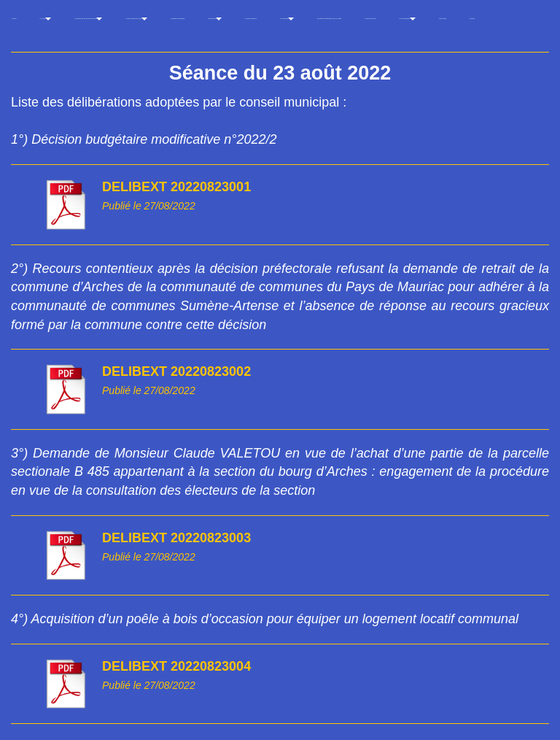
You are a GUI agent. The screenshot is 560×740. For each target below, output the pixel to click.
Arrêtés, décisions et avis (136, 20)
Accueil (14, 18)
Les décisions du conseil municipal (88, 20)
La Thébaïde (287, 20)
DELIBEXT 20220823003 (176, 538)
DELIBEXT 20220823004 (176, 666)
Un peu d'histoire (407, 20)
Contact (472, 18)
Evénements (215, 20)
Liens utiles (443, 18)
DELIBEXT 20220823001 (176, 187)
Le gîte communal (251, 18)
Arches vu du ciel (370, 18)
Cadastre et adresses (178, 18)
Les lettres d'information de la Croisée (330, 18)
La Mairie (45, 20)
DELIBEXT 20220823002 (176, 371)
